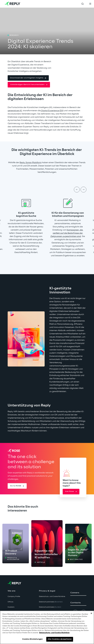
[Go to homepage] (12, 4)
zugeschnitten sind (72, 236)
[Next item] (83, 190)
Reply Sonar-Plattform (31, 163)
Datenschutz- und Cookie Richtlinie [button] (52, 597)
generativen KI (15, 111)
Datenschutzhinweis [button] (51, 602)
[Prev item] (77, 190)
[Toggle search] (83, 4)
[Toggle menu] (90, 4)
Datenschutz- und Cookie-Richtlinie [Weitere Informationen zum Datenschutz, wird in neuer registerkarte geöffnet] (54, 633)
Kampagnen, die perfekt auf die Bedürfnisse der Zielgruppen (67, 233)
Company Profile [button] (14, 597)
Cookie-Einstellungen (32, 639)
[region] (47, 627)
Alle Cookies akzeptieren (60, 639)
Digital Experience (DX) (52, 111)
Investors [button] (11, 607)
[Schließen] (91, 613)
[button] (28, 78)
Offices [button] (10, 602)
